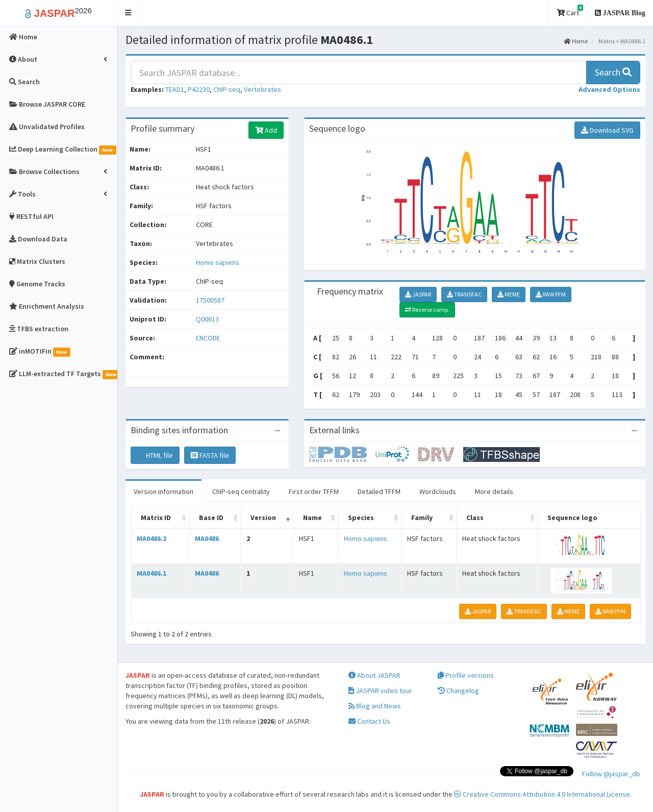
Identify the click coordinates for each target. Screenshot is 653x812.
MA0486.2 (152, 538)
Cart (570, 11)
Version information (164, 491)
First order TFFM (314, 491)
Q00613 (208, 319)
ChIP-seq (227, 89)
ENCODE (208, 338)
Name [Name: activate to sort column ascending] (312, 518)
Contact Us (369, 721)
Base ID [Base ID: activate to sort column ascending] (211, 518)
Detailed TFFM (379, 491)
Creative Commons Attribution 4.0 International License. (543, 794)
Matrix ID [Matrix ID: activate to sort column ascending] (156, 518)
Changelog (458, 691)
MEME (509, 294)
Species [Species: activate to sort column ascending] (361, 518)
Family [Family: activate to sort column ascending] (422, 518)
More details (494, 491)
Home (576, 41)
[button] (128, 13)
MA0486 (207, 538)
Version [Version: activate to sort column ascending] (263, 518)
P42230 (199, 89)
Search (613, 72)
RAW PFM (551, 294)
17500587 (210, 300)
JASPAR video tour (380, 691)
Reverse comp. (427, 310)
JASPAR (418, 294)
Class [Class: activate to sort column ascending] (475, 518)
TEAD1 (175, 89)
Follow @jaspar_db (611, 774)
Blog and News (375, 706)
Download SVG (607, 130)
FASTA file (210, 455)
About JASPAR (374, 675)
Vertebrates (262, 89)
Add (266, 130)
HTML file (155, 455)
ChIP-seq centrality (241, 491)
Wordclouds (438, 491)
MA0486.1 (152, 573)
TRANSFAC (464, 294)
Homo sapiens (218, 262)
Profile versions (466, 675)
